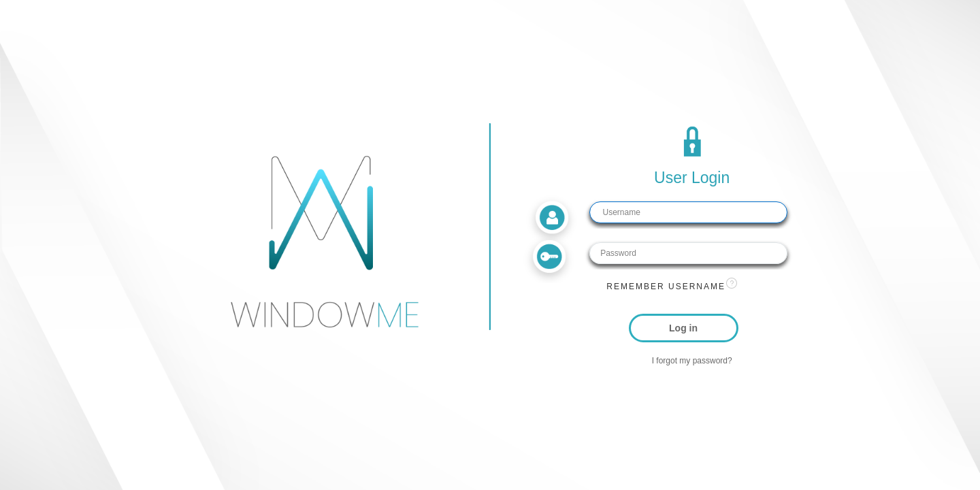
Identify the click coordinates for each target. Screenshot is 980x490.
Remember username (666, 287)
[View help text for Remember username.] (732, 283)
